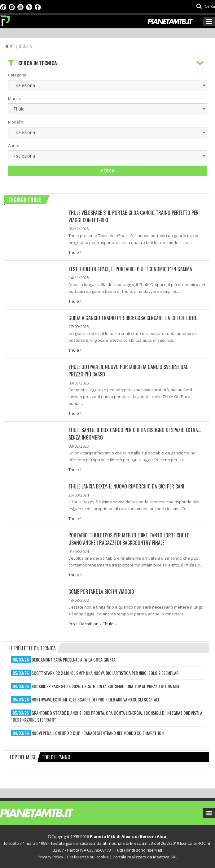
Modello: (16, 122)
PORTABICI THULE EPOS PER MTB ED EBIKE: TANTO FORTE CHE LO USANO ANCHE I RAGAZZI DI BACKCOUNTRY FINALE (129, 539)
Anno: (13, 145)
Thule (74, 252)
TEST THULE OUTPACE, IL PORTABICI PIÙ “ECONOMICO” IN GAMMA (130, 269)
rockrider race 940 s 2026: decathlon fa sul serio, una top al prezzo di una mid (105, 686)
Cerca (108, 171)
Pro (72, 624)
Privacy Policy (50, 857)
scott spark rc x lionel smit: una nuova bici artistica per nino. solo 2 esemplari (105, 673)
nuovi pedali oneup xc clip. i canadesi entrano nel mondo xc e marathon (98, 733)
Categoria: (18, 75)
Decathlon (89, 624)
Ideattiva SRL (165, 857)
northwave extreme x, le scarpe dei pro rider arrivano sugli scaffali (95, 699)
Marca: (14, 98)
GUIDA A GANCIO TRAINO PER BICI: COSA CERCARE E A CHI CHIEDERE (133, 318)
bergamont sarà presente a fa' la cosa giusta (74, 660)
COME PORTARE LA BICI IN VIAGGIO (101, 592)
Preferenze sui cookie (88, 857)
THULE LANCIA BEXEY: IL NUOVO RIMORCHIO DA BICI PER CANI (126, 486)
